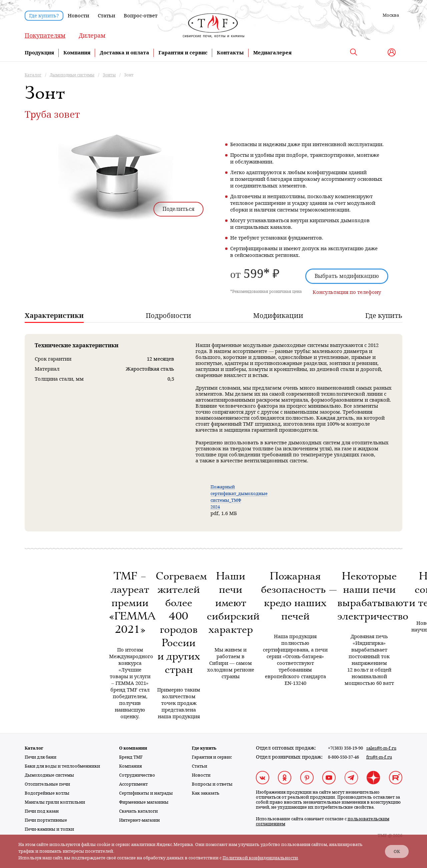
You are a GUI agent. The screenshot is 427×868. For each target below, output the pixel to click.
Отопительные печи (47, 784)
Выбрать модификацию (347, 276)
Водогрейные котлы (47, 793)
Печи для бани (41, 757)
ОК (397, 851)
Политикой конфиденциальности (260, 858)
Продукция (39, 53)
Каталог (34, 748)
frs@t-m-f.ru (379, 757)
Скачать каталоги (138, 811)
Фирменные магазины (144, 802)
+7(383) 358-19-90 (345, 748)
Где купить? (44, 16)
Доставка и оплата (124, 53)
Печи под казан (42, 811)
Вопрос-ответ (141, 16)
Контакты (230, 53)
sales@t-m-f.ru (381, 748)
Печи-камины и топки (49, 829)
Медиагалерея (272, 53)
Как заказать (206, 793)
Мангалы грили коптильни (55, 802)
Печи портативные (46, 820)
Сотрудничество (137, 775)
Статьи (106, 16)
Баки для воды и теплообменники (62, 766)
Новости (78, 16)
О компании (133, 748)
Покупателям (45, 36)
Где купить (204, 748)
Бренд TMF (131, 757)
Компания (77, 53)
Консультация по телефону (347, 292)
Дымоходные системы (49, 775)
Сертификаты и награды (146, 793)
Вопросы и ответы (212, 784)
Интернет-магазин (139, 820)
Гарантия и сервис (183, 53)
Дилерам (92, 36)
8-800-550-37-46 (343, 757)
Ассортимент (133, 784)
